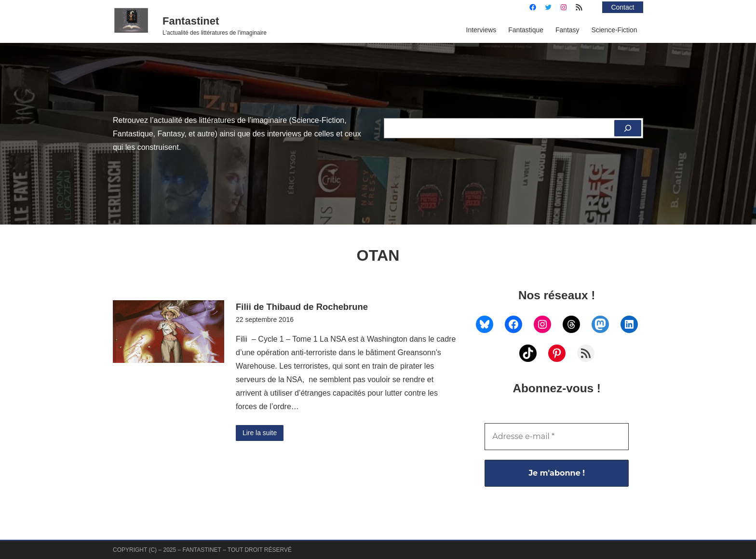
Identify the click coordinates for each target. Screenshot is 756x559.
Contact (623, 7)
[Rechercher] (628, 128)
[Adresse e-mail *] (557, 437)
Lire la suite (260, 433)
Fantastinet (191, 21)
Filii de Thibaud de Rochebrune (302, 307)
